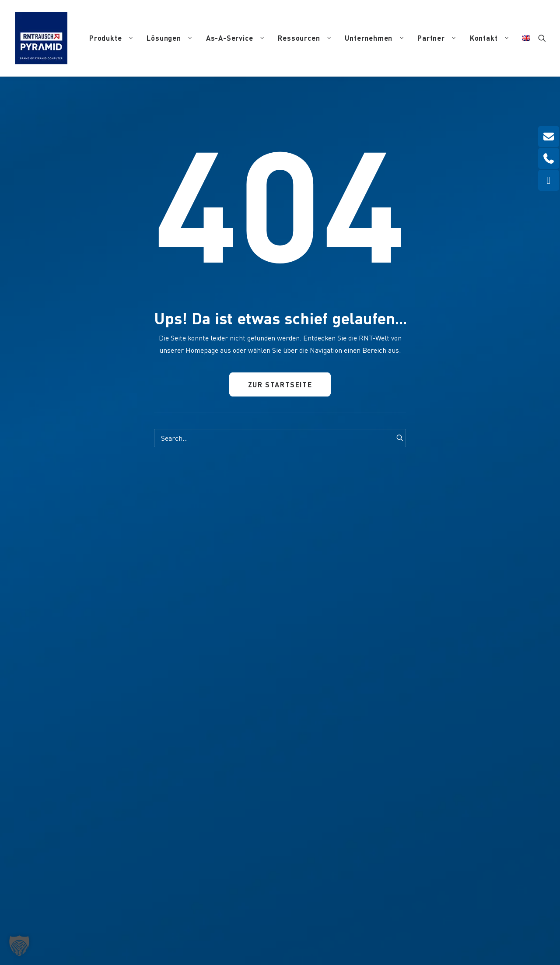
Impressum (296, 912)
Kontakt (489, 38)
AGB (415, 912)
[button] (542, 38)
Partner (437, 38)
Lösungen (169, 38)
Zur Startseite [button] (280, 385)
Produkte (111, 38)
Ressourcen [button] (304, 38)
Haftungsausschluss (378, 912)
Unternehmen (374, 38)
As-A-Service (235, 38)
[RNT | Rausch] (41, 38)
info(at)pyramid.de (183, 790)
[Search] (280, 438)
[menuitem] (111, 38)
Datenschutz (331, 912)
